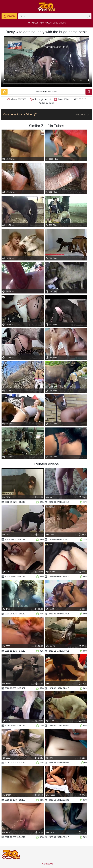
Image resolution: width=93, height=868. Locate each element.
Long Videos (59, 23)
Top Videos (33, 23)
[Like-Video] (4, 92)
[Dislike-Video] (89, 92)
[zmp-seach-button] (88, 16)
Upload (9, 16)
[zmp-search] (55, 16)
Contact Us (47, 864)
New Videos (46, 23)
